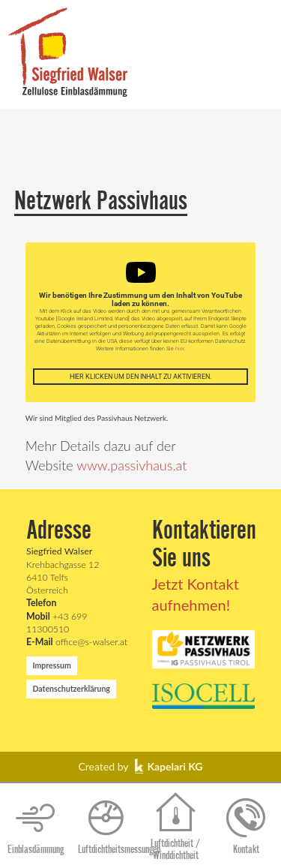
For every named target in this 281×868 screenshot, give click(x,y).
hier (180, 348)
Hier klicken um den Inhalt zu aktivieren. (140, 377)
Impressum (51, 665)
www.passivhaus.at (132, 465)
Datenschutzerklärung (71, 689)
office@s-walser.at (77, 642)
